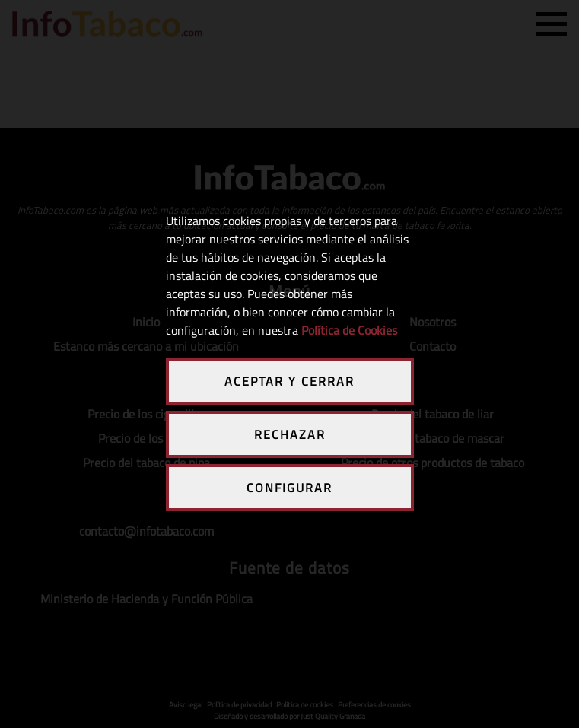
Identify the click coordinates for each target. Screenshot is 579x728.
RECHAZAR (290, 434)
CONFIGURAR (289, 488)
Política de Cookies (349, 330)
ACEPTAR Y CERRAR (289, 381)
